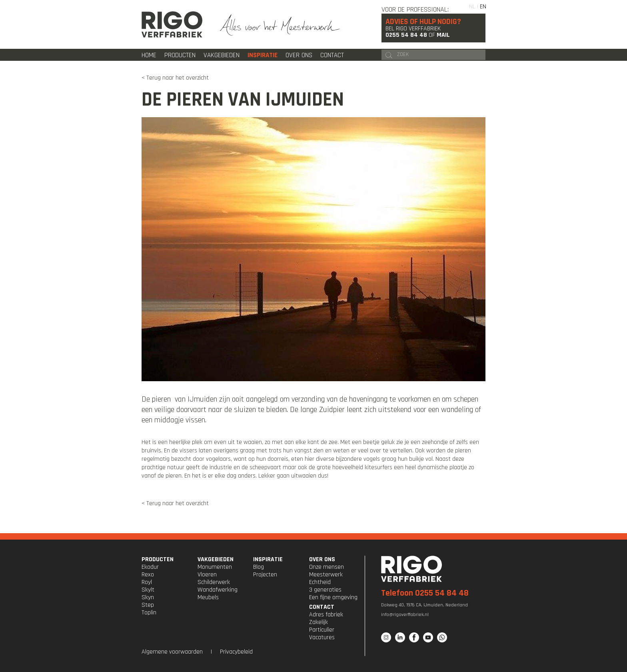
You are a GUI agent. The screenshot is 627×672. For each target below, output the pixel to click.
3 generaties (325, 590)
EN (483, 7)
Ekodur (150, 567)
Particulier (322, 630)
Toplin (149, 613)
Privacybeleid (236, 652)
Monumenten (215, 567)
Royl (147, 582)
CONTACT (322, 607)
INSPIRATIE (268, 559)
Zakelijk (318, 622)
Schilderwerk (214, 582)
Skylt (148, 590)
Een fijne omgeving (333, 597)
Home (149, 55)
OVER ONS (322, 559)
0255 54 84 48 (406, 35)
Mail (443, 35)
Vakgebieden (222, 55)
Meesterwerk (326, 575)
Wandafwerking (218, 590)
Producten (180, 55)
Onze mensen (326, 567)
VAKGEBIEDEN (216, 559)
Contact (332, 55)
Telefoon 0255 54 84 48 (425, 593)
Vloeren (207, 575)
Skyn (148, 597)
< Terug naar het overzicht (175, 78)
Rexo (148, 575)
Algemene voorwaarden (172, 652)
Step (148, 605)
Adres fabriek (326, 615)
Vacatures (322, 637)
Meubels (208, 597)
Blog (259, 567)
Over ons (299, 55)
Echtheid (320, 582)
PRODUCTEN (158, 559)
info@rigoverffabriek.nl (405, 615)
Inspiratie (263, 55)
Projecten (265, 575)
